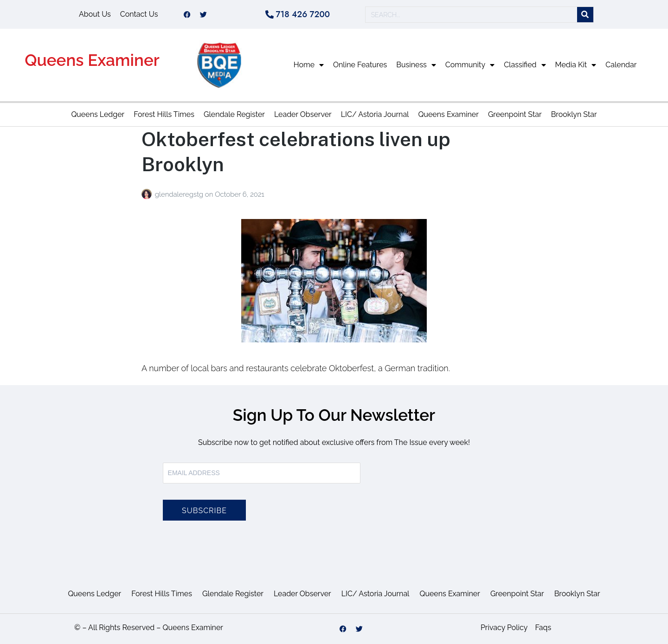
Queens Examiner (92, 60)
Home (309, 65)
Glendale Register (234, 114)
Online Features (360, 65)
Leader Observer (303, 114)
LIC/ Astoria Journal (375, 114)
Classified (525, 65)
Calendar (621, 65)
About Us (95, 14)
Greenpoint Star (515, 114)
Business (416, 65)
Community (470, 65)
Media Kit (576, 65)
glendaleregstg (180, 194)
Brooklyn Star (574, 114)
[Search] (585, 15)
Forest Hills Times (164, 114)
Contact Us (139, 14)
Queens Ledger (98, 114)
